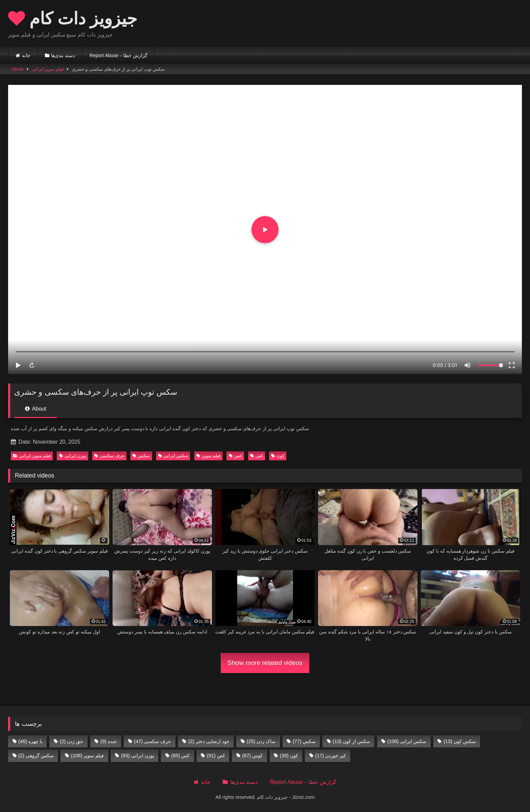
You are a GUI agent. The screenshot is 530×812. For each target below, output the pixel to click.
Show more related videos (265, 663)
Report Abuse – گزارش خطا (118, 55)
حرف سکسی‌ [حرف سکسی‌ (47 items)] (153, 741)
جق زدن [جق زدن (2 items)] (72, 741)
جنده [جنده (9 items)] (109, 741)
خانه (26, 55)
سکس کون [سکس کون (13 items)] (460, 741)
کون (278, 456)
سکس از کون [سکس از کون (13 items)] (351, 741)
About (35, 409)
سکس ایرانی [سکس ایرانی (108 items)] (407, 741)
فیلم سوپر (209, 456)
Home (18, 69)
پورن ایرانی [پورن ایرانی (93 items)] (138, 756)
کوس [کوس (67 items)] (252, 756)
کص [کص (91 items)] (216, 756)
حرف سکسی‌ (109, 456)
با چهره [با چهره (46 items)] (30, 741)
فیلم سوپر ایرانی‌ (48, 69)
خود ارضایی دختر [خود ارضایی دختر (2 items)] (209, 741)
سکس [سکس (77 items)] (304, 741)
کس (235, 456)
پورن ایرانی (73, 456)
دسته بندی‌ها (63, 55)
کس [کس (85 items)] (181, 756)
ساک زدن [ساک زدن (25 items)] (261, 741)
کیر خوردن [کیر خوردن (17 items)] (331, 756)
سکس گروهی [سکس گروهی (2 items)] (36, 756)
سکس (141, 456)
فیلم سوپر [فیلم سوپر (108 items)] (88, 756)
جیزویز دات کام (73, 18)
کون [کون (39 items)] (289, 756)
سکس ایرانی (173, 456)
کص (257, 456)
